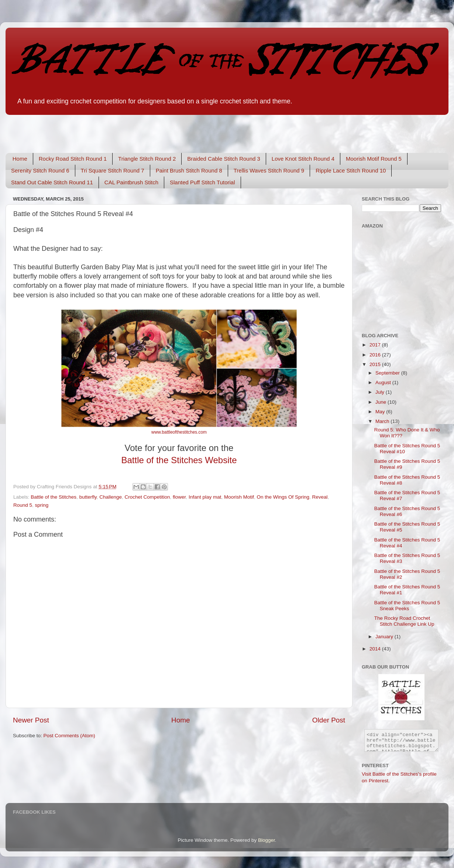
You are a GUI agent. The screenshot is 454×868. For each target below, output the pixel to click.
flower (179, 497)
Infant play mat (205, 497)
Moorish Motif (239, 497)
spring (42, 505)
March (383, 421)
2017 (376, 345)
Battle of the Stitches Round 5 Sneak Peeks (407, 606)
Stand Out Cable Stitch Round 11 (52, 182)
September (388, 373)
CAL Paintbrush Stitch (131, 182)
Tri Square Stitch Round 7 (113, 170)
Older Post (329, 720)
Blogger (266, 840)
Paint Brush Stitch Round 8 (189, 170)
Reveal (320, 497)
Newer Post (31, 720)
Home (20, 159)
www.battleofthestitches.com (179, 432)
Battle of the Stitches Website (179, 460)
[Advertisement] (92, 129)
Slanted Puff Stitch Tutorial (202, 182)
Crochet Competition (147, 497)
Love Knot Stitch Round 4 (303, 159)
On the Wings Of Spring (283, 497)
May (381, 412)
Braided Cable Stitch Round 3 (224, 159)
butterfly (88, 497)
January (385, 637)
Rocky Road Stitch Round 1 (73, 159)
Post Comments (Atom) (69, 736)
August (384, 382)
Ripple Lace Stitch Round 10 (351, 170)
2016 (376, 355)
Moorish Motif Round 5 (374, 159)
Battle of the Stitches (54, 497)
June (381, 402)
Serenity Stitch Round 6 (40, 170)
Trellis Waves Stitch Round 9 (269, 170)
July (381, 392)
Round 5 (23, 505)
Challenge (111, 497)
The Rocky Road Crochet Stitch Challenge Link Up (404, 621)
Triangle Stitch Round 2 (147, 159)
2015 (376, 364)
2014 (376, 649)
